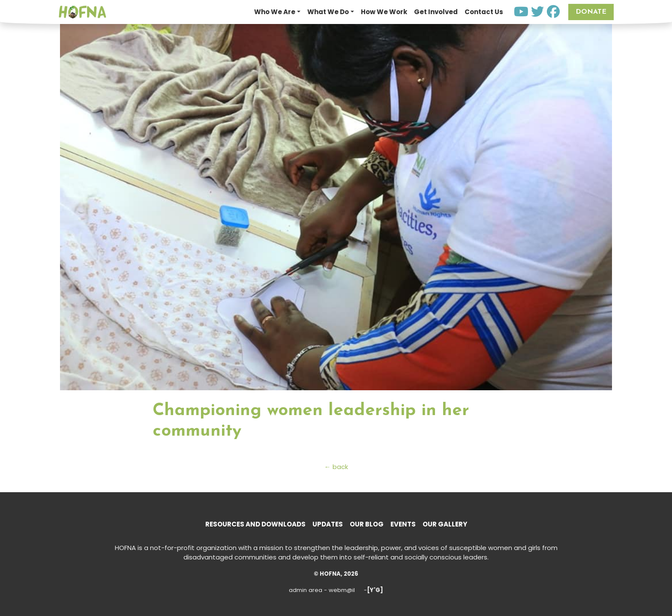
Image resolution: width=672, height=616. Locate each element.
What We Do (328, 12)
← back (336, 467)
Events (403, 524)
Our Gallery (445, 524)
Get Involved (436, 12)
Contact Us (484, 12)
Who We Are (275, 12)
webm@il (342, 590)
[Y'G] (375, 590)
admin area (306, 590)
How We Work (384, 12)
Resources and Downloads (255, 524)
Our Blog (367, 524)
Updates (328, 524)
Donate (591, 12)
